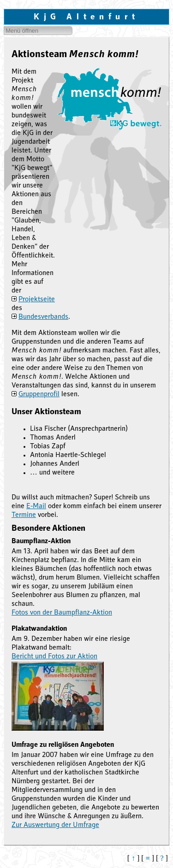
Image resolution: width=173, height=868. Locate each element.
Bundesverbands (43, 317)
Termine (24, 516)
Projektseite (37, 300)
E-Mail (36, 507)
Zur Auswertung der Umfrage (55, 826)
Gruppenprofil (39, 395)
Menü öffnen (22, 31)
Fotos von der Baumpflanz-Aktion (62, 613)
